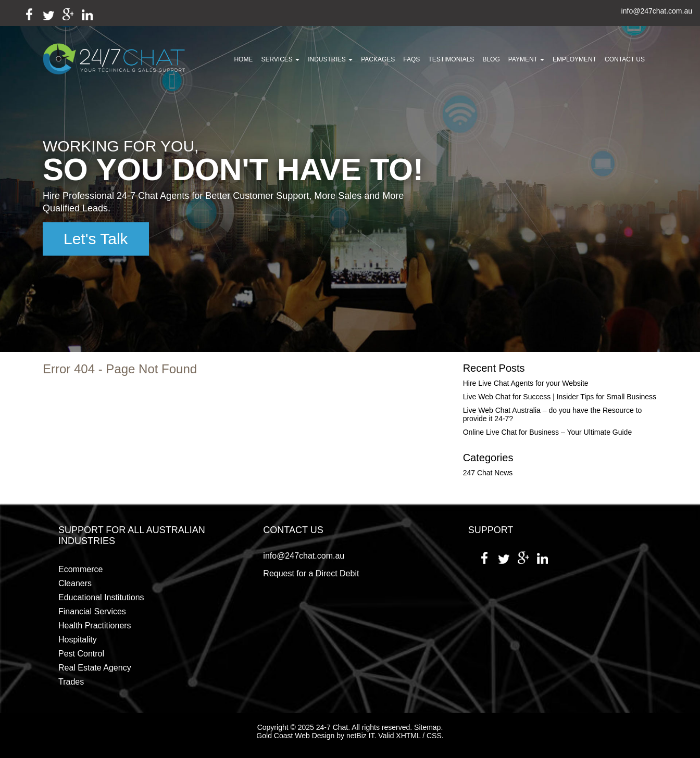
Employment (574, 59)
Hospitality (78, 640)
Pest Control (81, 654)
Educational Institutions (101, 597)
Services (280, 59)
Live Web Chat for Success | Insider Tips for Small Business (560, 397)
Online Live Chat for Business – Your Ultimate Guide (548, 432)
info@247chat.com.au (657, 11)
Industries (330, 59)
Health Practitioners (95, 626)
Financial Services (92, 611)
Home (243, 59)
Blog (491, 59)
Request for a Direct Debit (311, 573)
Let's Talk (96, 239)
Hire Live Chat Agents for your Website (526, 383)
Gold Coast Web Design (295, 736)
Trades (71, 682)
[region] (350, 176)
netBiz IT (360, 736)
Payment (526, 59)
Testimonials (451, 59)
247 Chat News (488, 473)
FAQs (411, 59)
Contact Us (625, 59)
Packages (378, 59)
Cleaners (75, 583)
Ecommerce (80, 569)
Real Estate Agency (95, 668)
